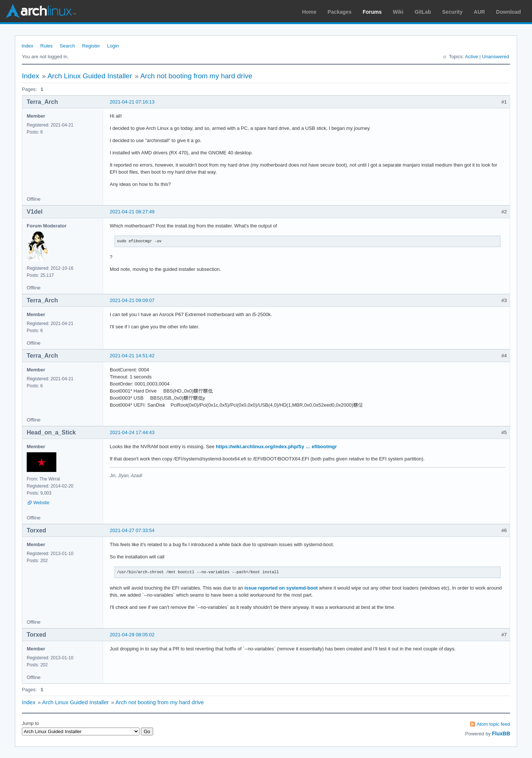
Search (67, 46)
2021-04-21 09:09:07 (132, 300)
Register (91, 46)
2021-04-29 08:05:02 (132, 635)
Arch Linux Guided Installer (90, 76)
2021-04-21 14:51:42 (132, 356)
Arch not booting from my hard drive (196, 76)
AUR (479, 12)
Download (508, 12)
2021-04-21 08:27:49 (132, 212)
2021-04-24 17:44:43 (132, 432)
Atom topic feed (493, 724)
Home (309, 12)
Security (452, 12)
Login (113, 46)
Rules (47, 46)
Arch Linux (41, 11)
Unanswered (495, 57)
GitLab (423, 12)
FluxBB (501, 734)
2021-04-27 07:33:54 (132, 530)
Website (41, 503)
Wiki (398, 12)
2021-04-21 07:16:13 (132, 102)
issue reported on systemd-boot (281, 588)
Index (27, 46)
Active (471, 57)
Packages (340, 12)
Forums (372, 12)
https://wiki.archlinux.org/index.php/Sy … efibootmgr (276, 447)
